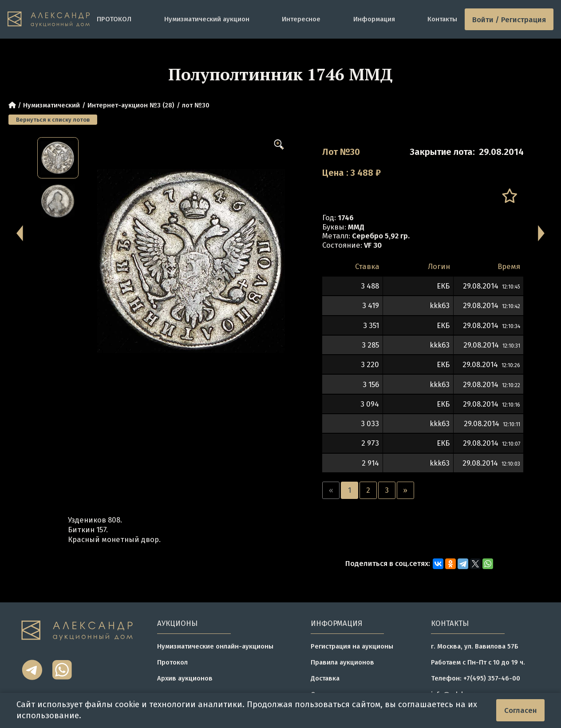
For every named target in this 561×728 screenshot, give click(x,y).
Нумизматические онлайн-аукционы (215, 646)
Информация (374, 19)
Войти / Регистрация (509, 20)
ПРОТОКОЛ (114, 19)
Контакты (442, 19)
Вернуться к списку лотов (53, 120)
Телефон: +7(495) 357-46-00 (476, 678)
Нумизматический (51, 105)
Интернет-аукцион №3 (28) (131, 105)
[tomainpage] (49, 19)
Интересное (301, 19)
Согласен (521, 710)
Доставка (325, 678)
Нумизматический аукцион (207, 19)
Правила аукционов (342, 662)
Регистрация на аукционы (352, 646)
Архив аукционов (185, 678)
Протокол (172, 662)
